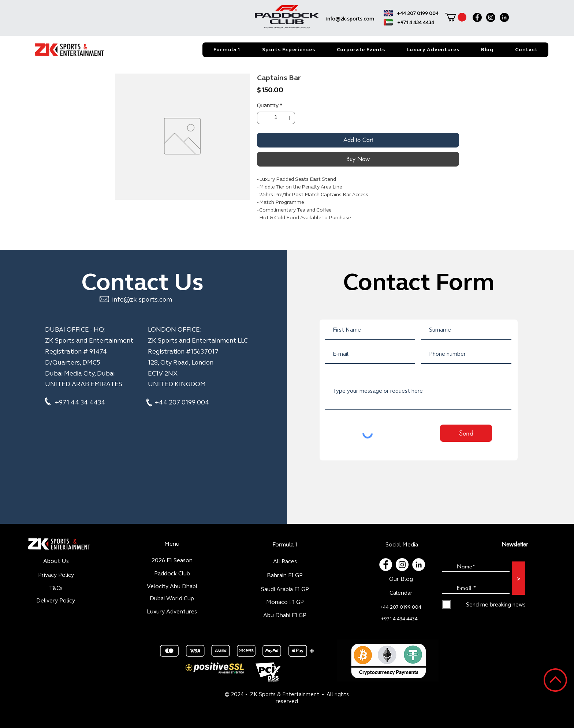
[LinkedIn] (504, 17)
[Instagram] (491, 17)
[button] (456, 17)
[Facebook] (477, 17)
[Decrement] (262, 118)
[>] (519, 578)
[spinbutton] (276, 118)
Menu (172, 544)
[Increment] (290, 118)
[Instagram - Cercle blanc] (402, 565)
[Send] (466, 433)
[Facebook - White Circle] (386, 565)
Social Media (402, 544)
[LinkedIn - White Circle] (419, 565)
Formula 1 (285, 544)
